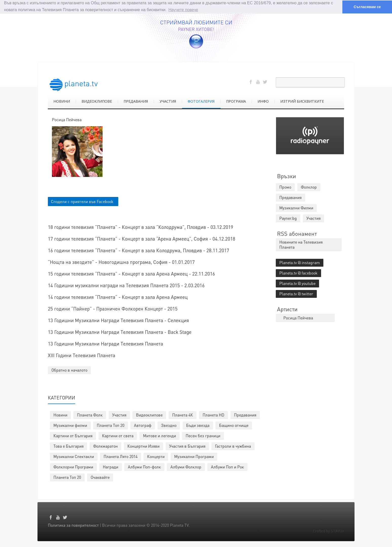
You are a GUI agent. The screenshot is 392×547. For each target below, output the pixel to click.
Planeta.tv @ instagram (300, 262)
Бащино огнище (234, 425)
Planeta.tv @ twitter (296, 294)
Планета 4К (183, 415)
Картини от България (73, 436)
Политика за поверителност (73, 525)
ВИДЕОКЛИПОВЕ (97, 101)
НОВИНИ (62, 101)
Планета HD (213, 415)
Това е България (68, 446)
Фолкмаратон (105, 446)
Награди (111, 467)
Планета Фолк (90, 415)
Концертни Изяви (143, 446)
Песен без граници (203, 436)
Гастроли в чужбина (233, 446)
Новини (60, 415)
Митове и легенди (160, 436)
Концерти (156, 456)
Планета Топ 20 (111, 425)
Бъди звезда (198, 425)
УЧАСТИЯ (168, 101)
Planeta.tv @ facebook (298, 273)
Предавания (245, 415)
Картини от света (118, 436)
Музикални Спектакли (74, 456)
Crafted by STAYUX (329, 531)
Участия (119, 415)
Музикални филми (70, 425)
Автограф (143, 425)
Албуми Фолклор (186, 467)
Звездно (169, 425)
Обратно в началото (69, 370)
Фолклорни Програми (73, 467)
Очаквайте (100, 477)
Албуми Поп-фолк (144, 467)
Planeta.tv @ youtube (297, 283)
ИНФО (263, 101)
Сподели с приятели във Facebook (82, 201)
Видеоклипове (149, 415)
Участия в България (187, 446)
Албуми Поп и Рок (227, 467)
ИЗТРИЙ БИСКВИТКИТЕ (302, 101)
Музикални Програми (194, 456)
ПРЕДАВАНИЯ (136, 101)
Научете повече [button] (183, 10)
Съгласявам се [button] (367, 7)
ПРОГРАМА (236, 101)
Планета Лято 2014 (121, 456)
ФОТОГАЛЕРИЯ (201, 101)
